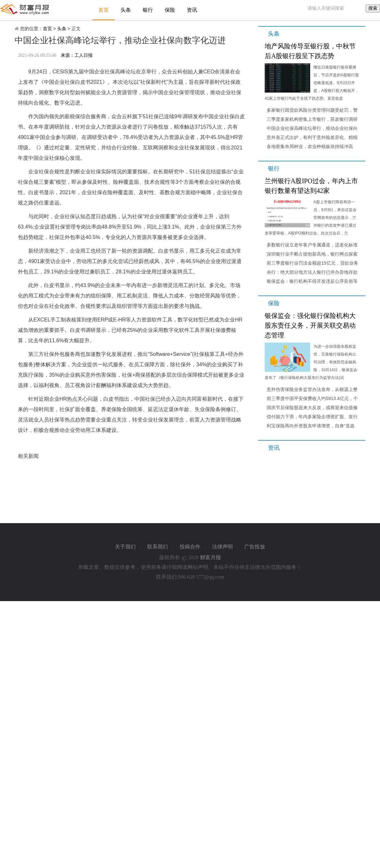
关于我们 (125, 547)
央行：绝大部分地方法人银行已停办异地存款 (312, 272)
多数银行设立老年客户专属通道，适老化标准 (312, 245)
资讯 (192, 10)
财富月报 (210, 557)
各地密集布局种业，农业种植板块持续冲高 (310, 146)
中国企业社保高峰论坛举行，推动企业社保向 (312, 128)
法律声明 (222, 547)
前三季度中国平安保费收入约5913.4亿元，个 (312, 398)
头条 (126, 10)
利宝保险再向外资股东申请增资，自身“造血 (311, 426)
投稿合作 (190, 547)
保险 (170, 10)
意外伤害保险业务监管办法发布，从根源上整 (312, 389)
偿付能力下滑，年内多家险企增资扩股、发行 (312, 417)
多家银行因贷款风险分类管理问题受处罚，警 (312, 110)
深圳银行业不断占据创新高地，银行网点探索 (312, 254)
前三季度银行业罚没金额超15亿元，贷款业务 (312, 263)
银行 (148, 10)
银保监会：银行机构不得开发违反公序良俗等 (312, 281)
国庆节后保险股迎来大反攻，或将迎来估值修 (312, 408)
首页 (104, 10)
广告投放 (255, 547)
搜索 (373, 8)
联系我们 (158, 547)
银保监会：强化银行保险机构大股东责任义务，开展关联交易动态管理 (310, 325)
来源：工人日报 (77, 55)
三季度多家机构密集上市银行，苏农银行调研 (312, 119)
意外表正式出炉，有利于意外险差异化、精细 (312, 137)
